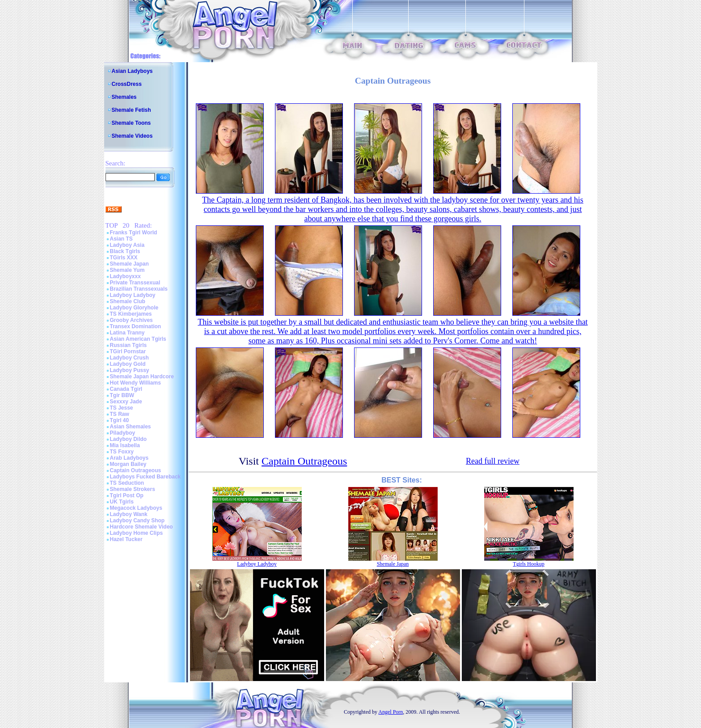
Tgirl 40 (120, 420)
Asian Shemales (131, 427)
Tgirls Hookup (528, 564)
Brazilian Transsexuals (139, 289)
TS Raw (120, 414)
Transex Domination (136, 326)
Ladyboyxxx (125, 276)
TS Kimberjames (131, 314)
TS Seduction (127, 483)
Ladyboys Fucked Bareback (146, 477)
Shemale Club (128, 301)
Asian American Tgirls (138, 339)
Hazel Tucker (126, 539)
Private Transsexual (135, 283)
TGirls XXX (124, 258)
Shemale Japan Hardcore (142, 377)
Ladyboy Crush (129, 358)
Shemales (124, 97)
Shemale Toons (131, 123)
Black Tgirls (125, 251)
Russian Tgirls (129, 345)
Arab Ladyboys (129, 458)
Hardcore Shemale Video (141, 527)
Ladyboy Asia (127, 245)
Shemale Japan (129, 264)
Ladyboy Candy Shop (137, 521)
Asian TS (121, 239)
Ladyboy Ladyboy (133, 295)
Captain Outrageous (136, 470)
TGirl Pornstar (128, 351)
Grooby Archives (131, 320)
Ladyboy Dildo (129, 439)
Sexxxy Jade (126, 402)
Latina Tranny (127, 333)
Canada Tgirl (126, 389)
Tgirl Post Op (127, 495)
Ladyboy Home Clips (137, 533)
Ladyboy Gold (128, 364)
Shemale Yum (127, 270)
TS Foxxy (122, 452)
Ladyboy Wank (129, 514)
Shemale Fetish (131, 110)
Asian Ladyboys (132, 71)
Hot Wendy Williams (135, 383)
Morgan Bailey (128, 464)
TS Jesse (122, 408)
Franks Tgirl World (134, 233)
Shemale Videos (132, 136)
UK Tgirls (122, 502)
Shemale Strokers (133, 489)
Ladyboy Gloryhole (134, 308)
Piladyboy (123, 433)
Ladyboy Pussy (130, 370)
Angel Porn (391, 712)
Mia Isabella (125, 445)
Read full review (493, 461)
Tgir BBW (122, 395)
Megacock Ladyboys (136, 508)
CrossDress (127, 84)
